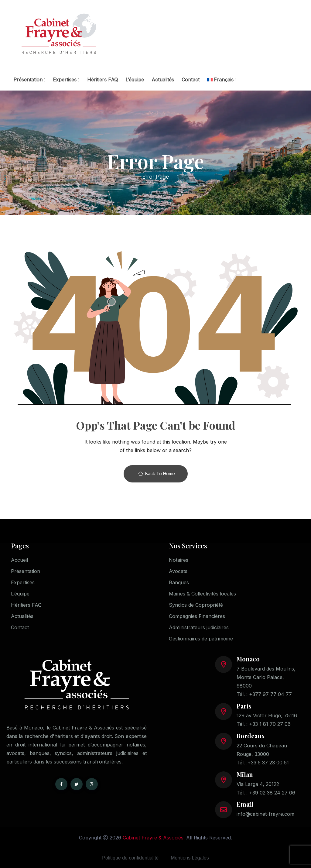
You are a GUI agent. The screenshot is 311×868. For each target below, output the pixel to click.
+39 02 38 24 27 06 (272, 793)
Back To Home (157, 473)
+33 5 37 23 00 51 (268, 763)
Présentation (28, 80)
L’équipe (135, 80)
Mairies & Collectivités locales (202, 594)
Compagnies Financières (197, 616)
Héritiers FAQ (103, 80)
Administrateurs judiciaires (199, 627)
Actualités (163, 80)
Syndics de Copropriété (196, 605)
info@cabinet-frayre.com (265, 814)
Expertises (65, 80)
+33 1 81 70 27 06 (270, 724)
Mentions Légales (190, 858)
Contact (191, 80)
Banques (179, 582)
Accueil (19, 560)
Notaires (179, 560)
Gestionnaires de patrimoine (201, 639)
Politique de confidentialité (130, 858)
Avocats (178, 571)
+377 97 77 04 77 (270, 694)
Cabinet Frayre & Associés (153, 838)
